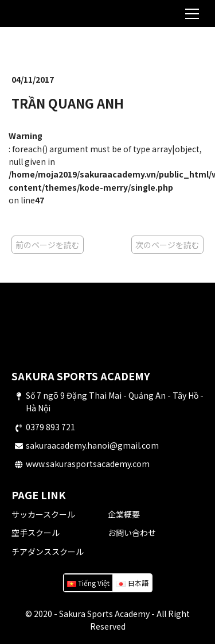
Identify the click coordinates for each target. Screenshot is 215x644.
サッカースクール (43, 514)
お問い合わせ (132, 533)
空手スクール (36, 533)
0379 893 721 (50, 427)
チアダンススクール (48, 552)
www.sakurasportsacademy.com (88, 464)
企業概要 (124, 514)
